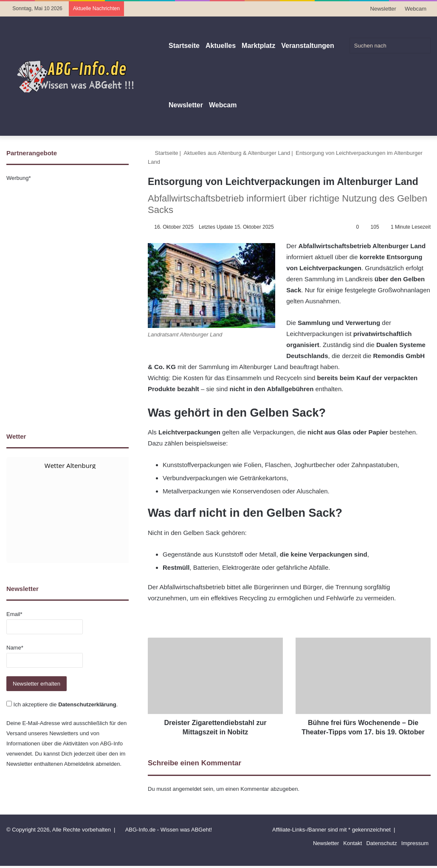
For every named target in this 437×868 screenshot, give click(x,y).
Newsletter (383, 9)
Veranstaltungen (307, 46)
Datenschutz (381, 853)
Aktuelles (221, 46)
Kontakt (352, 853)
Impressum (415, 853)
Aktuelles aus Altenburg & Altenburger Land (237, 153)
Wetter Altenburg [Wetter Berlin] (70, 465)
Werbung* (19, 178)
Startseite (184, 46)
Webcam (416, 9)
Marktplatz (258, 46)
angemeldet (187, 798)
